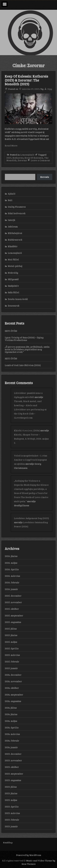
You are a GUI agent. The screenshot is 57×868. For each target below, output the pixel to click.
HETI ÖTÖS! (11, 331)
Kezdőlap (8, 842)
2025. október (12, 609)
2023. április (12, 807)
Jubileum (13, 227)
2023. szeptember (14, 774)
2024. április (12, 728)
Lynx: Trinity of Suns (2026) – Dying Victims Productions (24, 339)
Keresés (45, 177)
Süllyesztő (13, 279)
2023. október (12, 767)
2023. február (12, 820)
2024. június (11, 714)
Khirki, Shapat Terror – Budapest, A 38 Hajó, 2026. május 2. (31, 439)
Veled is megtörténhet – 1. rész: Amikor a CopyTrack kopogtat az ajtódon (31, 460)
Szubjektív (13, 286)
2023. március (12, 813)
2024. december (13, 675)
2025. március (12, 655)
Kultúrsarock (15, 240)
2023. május (11, 800)
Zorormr (22, 160)
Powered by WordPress (29, 855)
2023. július (11, 787)
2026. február (12, 582)
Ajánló (11, 194)
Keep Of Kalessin (34, 158)
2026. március (12, 576)
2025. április (12, 648)
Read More (11, 145)
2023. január (11, 826)
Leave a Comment (39, 160)
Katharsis (18, 158)
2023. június (11, 793)
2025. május (11, 642)
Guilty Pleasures (17, 207)
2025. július (11, 629)
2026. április (12, 569)
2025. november (13, 602)
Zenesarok (14, 306)
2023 (9, 158)
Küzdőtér (13, 246)
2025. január (11, 668)
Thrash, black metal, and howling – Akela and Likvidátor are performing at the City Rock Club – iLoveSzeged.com (30, 409)
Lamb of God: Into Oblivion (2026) (23, 365)
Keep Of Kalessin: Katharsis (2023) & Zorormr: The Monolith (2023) (26, 80)
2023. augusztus (13, 780)
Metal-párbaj (15, 266)
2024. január (11, 747)
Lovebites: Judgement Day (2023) (31, 518)
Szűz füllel (13, 292)
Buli (10, 200)
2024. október (12, 688)
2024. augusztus (13, 701)
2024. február (12, 741)
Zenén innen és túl (18, 299)
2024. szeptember (14, 695)
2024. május (11, 721)
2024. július (11, 708)
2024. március (12, 734)
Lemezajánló (27, 155)
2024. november (13, 681)
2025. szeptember (14, 616)
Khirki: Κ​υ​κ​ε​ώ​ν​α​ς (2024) (27, 430)
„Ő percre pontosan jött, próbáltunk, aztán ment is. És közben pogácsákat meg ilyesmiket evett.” (27, 349)
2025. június (11, 635)
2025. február (12, 662)
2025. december (13, 596)
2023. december (13, 754)
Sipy (50, 89)
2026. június (11, 556)
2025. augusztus (13, 622)
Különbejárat (15, 233)
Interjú (11, 220)
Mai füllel (13, 259)
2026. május (11, 563)
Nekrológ (13, 273)
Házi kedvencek (17, 213)
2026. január (11, 589)
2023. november (13, 760)
